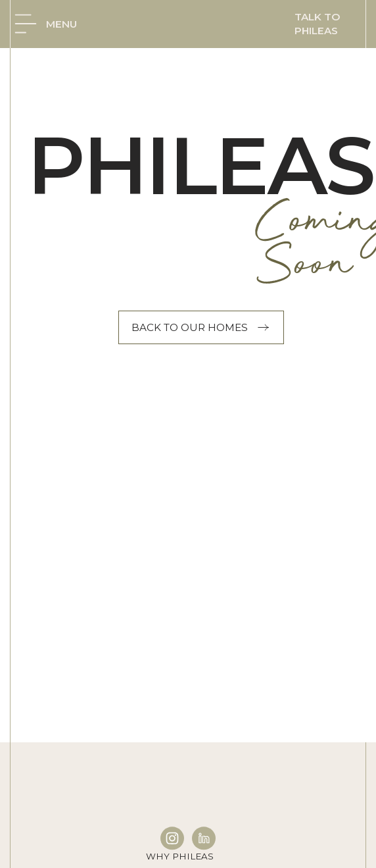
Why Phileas (180, 856)
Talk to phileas (317, 24)
